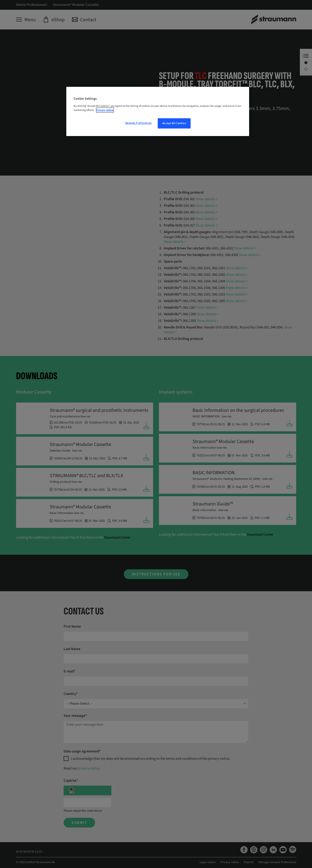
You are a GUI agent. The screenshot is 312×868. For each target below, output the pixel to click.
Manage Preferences (139, 123)
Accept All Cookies (174, 123)
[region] (158, 111)
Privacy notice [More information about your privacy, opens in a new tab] (105, 110)
